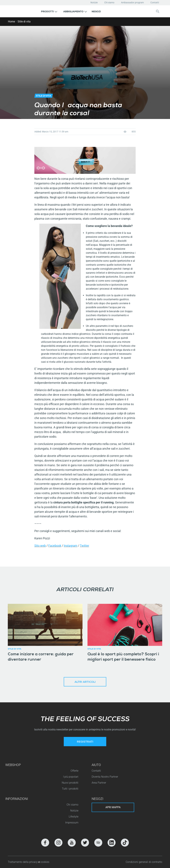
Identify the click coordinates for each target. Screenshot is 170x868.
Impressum (72, 823)
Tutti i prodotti (70, 789)
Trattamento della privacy (23, 862)
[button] (49, 11)
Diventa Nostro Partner (105, 777)
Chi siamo (109, 2)
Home (11, 22)
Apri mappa (113, 807)
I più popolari (71, 777)
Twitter (85, 546)
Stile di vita (24, 22)
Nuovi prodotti (70, 783)
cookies (45, 862)
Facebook (55, 546)
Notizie (94, 2)
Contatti (155, 2)
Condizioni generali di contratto (144, 862)
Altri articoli (85, 682)
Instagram (71, 546)
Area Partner (99, 783)
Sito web (40, 546)
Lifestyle (74, 817)
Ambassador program (132, 2)
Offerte (74, 771)
